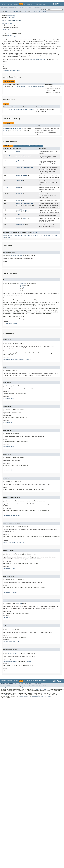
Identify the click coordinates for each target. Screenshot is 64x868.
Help (45, 4)
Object (9, 35)
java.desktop (11, 16)
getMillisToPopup (22, 176)
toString (51, 235)
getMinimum (20, 181)
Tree (29, 4)
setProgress (20, 225)
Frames (21, 7)
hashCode (31, 235)
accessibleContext (29, 109)
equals (10, 235)
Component (18, 128)
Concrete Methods (36, 146)
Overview (3, 4)
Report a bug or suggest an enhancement (12, 688)
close (18, 151)
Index (41, 4)
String (17, 130)
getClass (24, 235)
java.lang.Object (7, 24)
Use (25, 4)
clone (5, 235)
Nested (8, 12)
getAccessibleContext (23, 156)
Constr (18, 12)
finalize (17, 235)
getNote (19, 187)
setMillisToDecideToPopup (25, 203)
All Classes (38, 7)
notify (37, 235)
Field (13, 12)
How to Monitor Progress (37, 60)
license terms (50, 1)
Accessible (5, 30)
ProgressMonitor (9, 128)
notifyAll (44, 235)
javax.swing (11, 18)
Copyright (3, 695)
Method (23, 12)
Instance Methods (21, 146)
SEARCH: (43, 10)
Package (15, 4)
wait (57, 235)
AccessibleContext (17, 109)
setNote (19, 218)
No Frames (28, 7)
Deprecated (34, 4)
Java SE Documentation (41, 689)
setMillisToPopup (22, 210)
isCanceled (20, 194)
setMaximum (20, 200)
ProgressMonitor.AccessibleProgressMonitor (30, 87)
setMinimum (20, 215)
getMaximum (20, 161)
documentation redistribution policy (41, 696)
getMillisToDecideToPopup (25, 167)
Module (9, 4)
